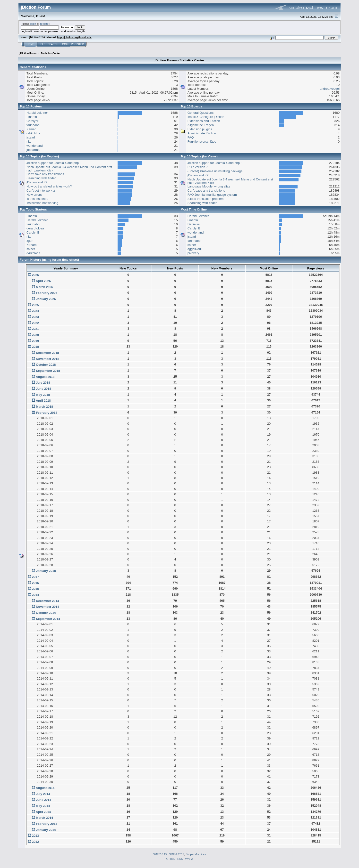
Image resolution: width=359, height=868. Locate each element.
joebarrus (33, 150)
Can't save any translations (45, 174)
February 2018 (47, 413)
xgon (30, 241)
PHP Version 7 (198, 167)
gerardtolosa (35, 228)
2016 (36, 583)
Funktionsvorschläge (202, 142)
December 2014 (47, 601)
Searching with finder (41, 178)
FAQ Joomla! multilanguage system (212, 195)
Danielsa (194, 224)
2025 (36, 305)
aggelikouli (195, 249)
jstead (31, 137)
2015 (36, 589)
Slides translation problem (206, 199)
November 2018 (47, 359)
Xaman (31, 129)
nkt (29, 142)
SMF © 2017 (177, 854)
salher (31, 249)
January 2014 (46, 830)
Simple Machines (196, 854)
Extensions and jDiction (204, 121)
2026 (36, 275)
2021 (36, 329)
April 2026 (43, 281)
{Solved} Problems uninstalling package (215, 171)
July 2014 (43, 794)
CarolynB (33, 121)
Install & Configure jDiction (206, 117)
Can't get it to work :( (41, 191)
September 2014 (48, 619)
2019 (36, 341)
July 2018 (43, 383)
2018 (36, 347)
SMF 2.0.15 (160, 854)
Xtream (32, 245)
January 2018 (46, 571)
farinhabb (33, 125)
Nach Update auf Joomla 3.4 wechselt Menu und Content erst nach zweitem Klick (69, 169)
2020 (36, 335)
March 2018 (44, 407)
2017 (36, 577)
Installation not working (42, 203)
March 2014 (44, 818)
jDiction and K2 (37, 182)
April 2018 (43, 401)
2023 (36, 317)
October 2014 (46, 613)
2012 (36, 842)
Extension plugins (200, 129)
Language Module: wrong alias (209, 186)
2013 (36, 836)
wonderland (35, 146)
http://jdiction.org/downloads (74, 37)
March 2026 (44, 287)
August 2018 (45, 377)
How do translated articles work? (49, 186)
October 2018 (46, 365)
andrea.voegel (330, 89)
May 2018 (43, 395)
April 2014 (43, 812)
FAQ (191, 137)
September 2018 (48, 371)
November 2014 (47, 607)
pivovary (193, 253)
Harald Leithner (37, 113)
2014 (36, 595)
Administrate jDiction (202, 133)
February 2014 (47, 824)
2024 (36, 311)
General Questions (201, 113)
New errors (34, 195)
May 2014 (43, 806)
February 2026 (47, 293)
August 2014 (45, 788)
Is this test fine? (37, 199)
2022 (36, 323)
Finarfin (32, 117)
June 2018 (43, 389)
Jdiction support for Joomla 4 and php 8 (54, 163)
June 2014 (43, 800)
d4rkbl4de (33, 133)
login (33, 24)
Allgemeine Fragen (201, 125)
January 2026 (46, 299)
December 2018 (47, 353)
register (45, 24)
